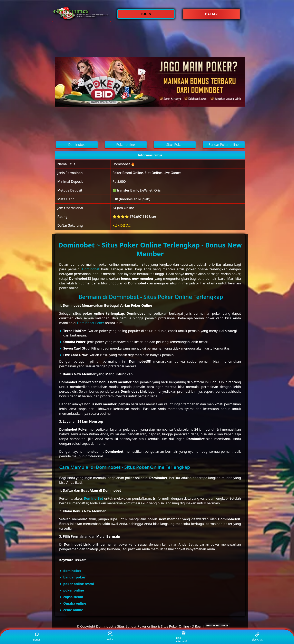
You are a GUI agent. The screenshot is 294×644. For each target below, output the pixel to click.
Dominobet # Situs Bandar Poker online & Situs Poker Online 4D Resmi (150, 626)
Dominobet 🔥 (124, 164)
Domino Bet (93, 498)
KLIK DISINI (122, 225)
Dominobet (91, 269)
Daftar (110, 636)
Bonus (37, 637)
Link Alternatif (182, 637)
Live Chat (257, 637)
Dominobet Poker (91, 323)
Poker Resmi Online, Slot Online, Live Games (147, 173)
